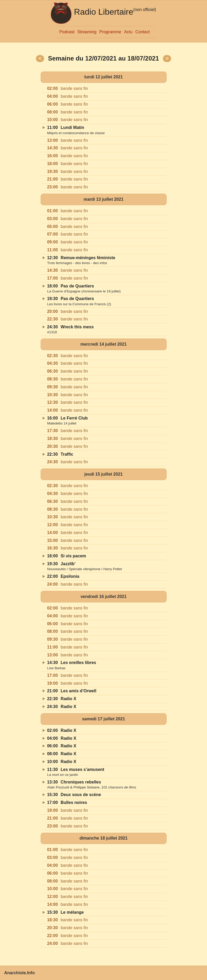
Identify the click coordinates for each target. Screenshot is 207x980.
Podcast (67, 32)
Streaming (87, 32)
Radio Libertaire (104, 12)
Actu (128, 32)
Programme (110, 32)
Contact (143, 32)
